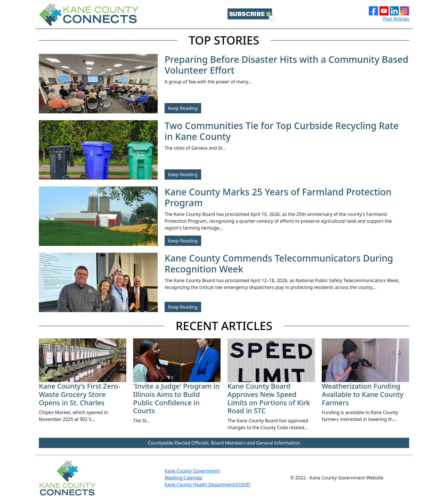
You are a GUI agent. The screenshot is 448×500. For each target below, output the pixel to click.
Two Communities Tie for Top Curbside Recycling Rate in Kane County (282, 131)
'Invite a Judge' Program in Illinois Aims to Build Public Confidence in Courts (176, 398)
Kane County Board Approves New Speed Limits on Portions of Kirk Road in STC (269, 398)
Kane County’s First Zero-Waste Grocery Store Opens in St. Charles (79, 394)
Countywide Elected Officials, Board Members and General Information (224, 443)
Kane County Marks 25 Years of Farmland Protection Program (278, 197)
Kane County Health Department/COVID (207, 485)
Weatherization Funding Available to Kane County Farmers (363, 394)
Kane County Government (192, 471)
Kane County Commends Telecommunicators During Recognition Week (279, 263)
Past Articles (396, 19)
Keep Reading (183, 108)
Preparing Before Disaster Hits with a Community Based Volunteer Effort (286, 65)
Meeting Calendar (184, 478)
